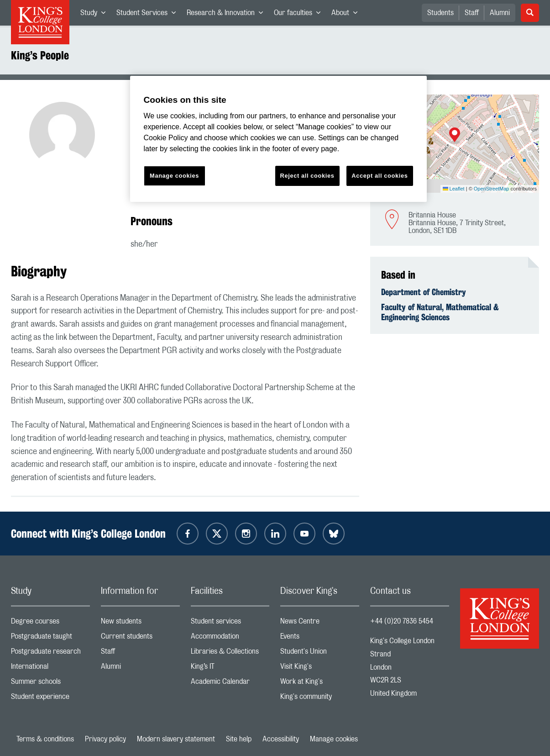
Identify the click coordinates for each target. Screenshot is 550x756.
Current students (140, 638)
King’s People (40, 55)
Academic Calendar (230, 684)
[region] (278, 139)
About (347, 15)
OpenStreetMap (492, 189)
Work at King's (320, 684)
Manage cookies (334, 739)
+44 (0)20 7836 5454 (402, 621)
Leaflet (454, 189)
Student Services (149, 15)
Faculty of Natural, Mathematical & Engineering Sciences (440, 312)
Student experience (50, 699)
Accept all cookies (380, 176)
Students (440, 13)
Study (96, 15)
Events (320, 638)
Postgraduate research (50, 653)
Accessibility (281, 739)
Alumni (500, 13)
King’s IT (230, 669)
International (50, 669)
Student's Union (320, 653)
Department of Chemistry (424, 292)
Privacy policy (105, 739)
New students (140, 623)
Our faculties (300, 15)
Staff (472, 13)
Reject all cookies (307, 176)
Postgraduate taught (50, 638)
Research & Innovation (228, 15)
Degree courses (50, 623)
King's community (320, 699)
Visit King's (320, 669)
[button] (455, 136)
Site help (239, 739)
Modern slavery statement (176, 739)
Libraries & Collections (230, 653)
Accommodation (230, 638)
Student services (230, 623)
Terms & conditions (45, 739)
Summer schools (50, 684)
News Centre (320, 623)
